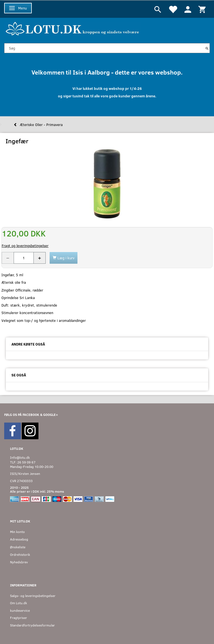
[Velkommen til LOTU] (73, 28)
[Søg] (207, 48)
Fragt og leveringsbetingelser (25, 246)
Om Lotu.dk (19, 603)
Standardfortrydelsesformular (32, 625)
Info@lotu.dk (20, 457)
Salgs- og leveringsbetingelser (33, 596)
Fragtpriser (19, 618)
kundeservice (20, 610)
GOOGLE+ (51, 415)
